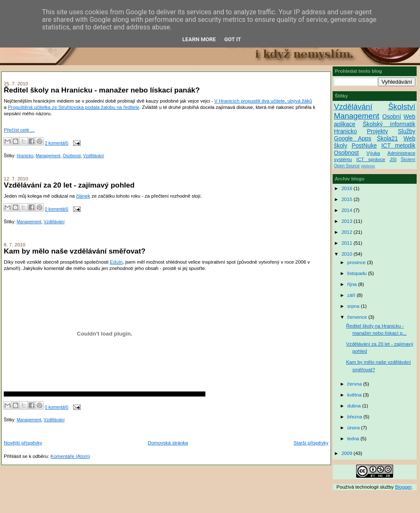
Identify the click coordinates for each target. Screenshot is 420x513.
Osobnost (72, 156)
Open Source (347, 166)
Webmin (368, 166)
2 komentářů (57, 143)
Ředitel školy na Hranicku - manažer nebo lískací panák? (102, 90)
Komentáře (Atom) (70, 456)
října (353, 284)
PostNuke (364, 145)
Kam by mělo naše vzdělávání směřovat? (75, 251)
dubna (355, 406)
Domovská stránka (168, 443)
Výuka (373, 153)
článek (83, 196)
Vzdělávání (94, 156)
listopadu (358, 273)
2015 (348, 199)
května (355, 395)
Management (48, 156)
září (352, 295)
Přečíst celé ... (19, 130)
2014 (348, 210)
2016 (348, 188)
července (358, 317)
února (354, 428)
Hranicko (25, 156)
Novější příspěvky (23, 443)
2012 (348, 232)
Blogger (403, 487)
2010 (348, 254)
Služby (407, 131)
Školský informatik (389, 124)
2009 (348, 453)
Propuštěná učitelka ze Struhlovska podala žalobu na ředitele (74, 107)
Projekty (377, 131)
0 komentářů (57, 209)
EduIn (116, 262)
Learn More (199, 39)
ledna (354, 439)
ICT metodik (398, 145)
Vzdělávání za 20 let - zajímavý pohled (69, 185)
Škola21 (387, 138)
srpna (354, 306)
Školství (402, 107)
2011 (348, 243)
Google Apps (353, 138)
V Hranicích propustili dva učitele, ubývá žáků (263, 101)
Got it (233, 39)
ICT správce (371, 159)
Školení (408, 160)
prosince (357, 262)
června (355, 384)
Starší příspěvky (311, 443)
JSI (393, 159)
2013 (348, 221)
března (356, 417)
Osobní (392, 116)
